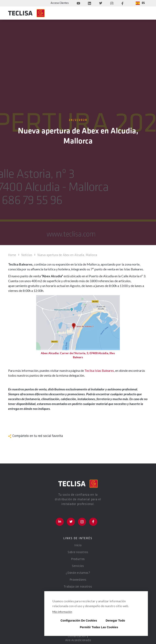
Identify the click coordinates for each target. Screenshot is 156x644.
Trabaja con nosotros (78, 587)
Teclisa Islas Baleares (99, 370)
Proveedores (78, 580)
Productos (78, 559)
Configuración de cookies (77, 620)
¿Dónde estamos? (78, 573)
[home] (26, 13)
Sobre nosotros (78, 552)
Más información (62, 612)
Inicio (78, 546)
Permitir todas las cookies (96, 627)
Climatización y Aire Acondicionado (78, 638)
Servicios (78, 566)
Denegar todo (115, 620)
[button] (140, 3)
